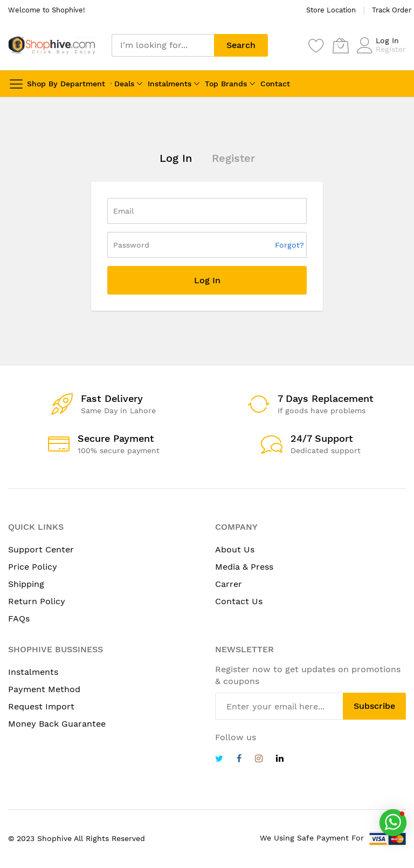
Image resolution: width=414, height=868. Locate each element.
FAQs (19, 618)
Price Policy (33, 567)
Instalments (170, 84)
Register (391, 49)
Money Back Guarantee (57, 724)
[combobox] (163, 45)
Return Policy (37, 601)
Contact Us (239, 601)
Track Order (392, 10)
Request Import (41, 706)
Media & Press (244, 567)
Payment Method (44, 689)
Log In (387, 40)
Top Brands (226, 84)
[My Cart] (341, 45)
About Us (235, 549)
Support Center (41, 549)
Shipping (26, 584)
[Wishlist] (316, 45)
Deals (124, 84)
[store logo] (52, 45)
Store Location (331, 10)
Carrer (229, 584)
